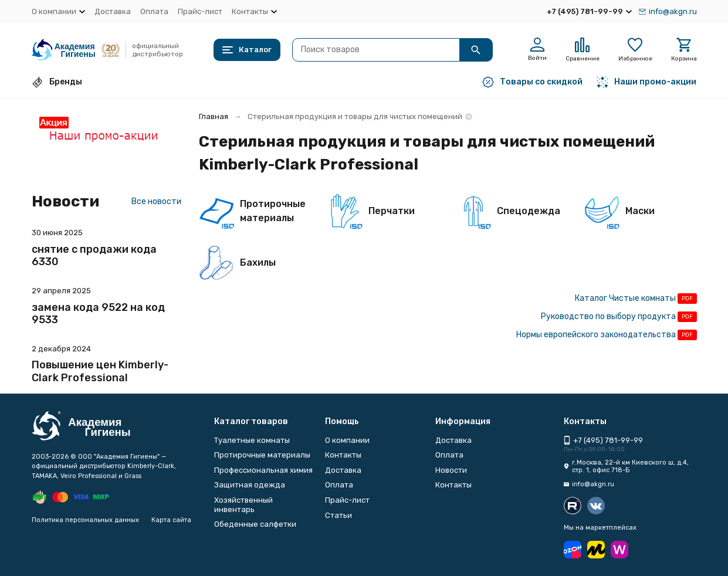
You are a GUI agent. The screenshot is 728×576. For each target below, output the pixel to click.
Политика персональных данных (85, 520)
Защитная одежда (250, 485)
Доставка (113, 11)
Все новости (156, 201)
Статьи (338, 515)
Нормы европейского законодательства (596, 335)
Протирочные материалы (262, 455)
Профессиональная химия (263, 470)
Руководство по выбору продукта (608, 316)
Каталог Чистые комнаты (625, 298)
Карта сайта (171, 520)
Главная (214, 116)
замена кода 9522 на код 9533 (98, 314)
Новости (451, 470)
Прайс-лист (200, 11)
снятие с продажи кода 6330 (94, 256)
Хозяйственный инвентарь (243, 505)
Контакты (343, 455)
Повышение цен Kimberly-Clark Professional (100, 371)
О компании (347, 440)
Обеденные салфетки (255, 524)
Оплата (154, 11)
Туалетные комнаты (252, 440)
